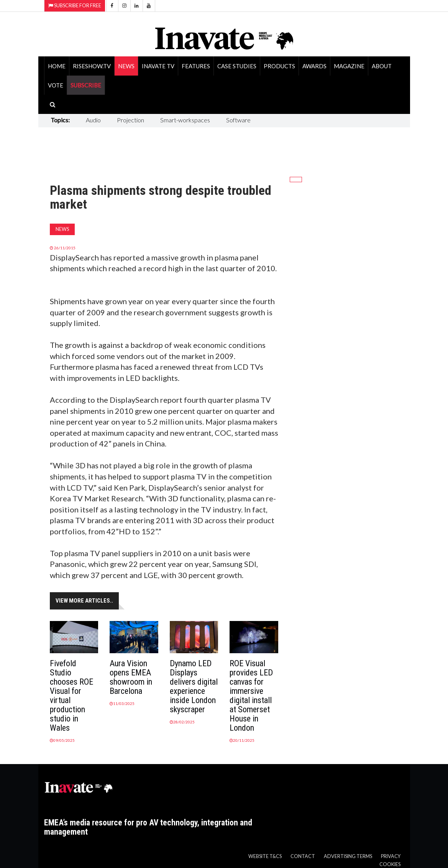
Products (279, 66)
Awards (314, 66)
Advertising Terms (348, 856)
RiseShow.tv (92, 66)
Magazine (349, 66)
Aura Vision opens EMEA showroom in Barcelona (131, 677)
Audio (93, 120)
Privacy (391, 856)
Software (238, 120)
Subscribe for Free (75, 6)
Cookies (390, 864)
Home (57, 66)
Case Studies (237, 66)
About (382, 66)
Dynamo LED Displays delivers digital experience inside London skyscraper (194, 686)
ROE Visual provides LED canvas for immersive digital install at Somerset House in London (251, 696)
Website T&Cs (265, 856)
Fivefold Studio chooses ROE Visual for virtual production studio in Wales (71, 696)
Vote (56, 85)
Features (196, 66)
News (126, 66)
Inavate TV (158, 66)
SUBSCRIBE (86, 85)
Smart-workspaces (185, 120)
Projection (130, 120)
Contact (303, 856)
